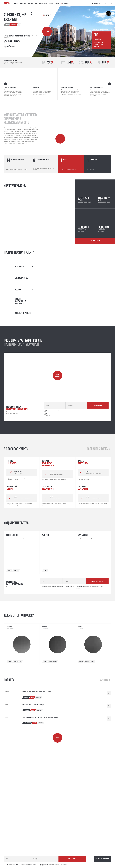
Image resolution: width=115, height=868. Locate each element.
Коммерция (31, 3)
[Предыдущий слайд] (5, 84)
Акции (36, 3)
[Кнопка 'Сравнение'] (105, 3)
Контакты (57, 3)
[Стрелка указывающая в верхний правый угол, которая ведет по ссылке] (52, 62)
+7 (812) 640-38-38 (96, 3)
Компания (51, 3)
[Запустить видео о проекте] (58, 376)
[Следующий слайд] (110, 84)
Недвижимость (23, 3)
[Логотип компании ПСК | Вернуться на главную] (7, 3)
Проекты (16, 3)
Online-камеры (65, 3)
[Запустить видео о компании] (60, 139)
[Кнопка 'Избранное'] (112, 3)
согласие (52, 411)
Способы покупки (43, 3)
